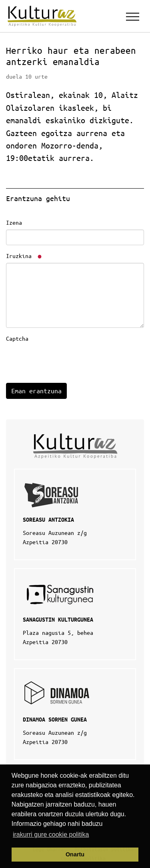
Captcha (17, 338)
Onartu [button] (75, 854)
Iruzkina (24, 256)
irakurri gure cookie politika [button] (51, 834)
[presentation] (67, 361)
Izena (14, 222)
